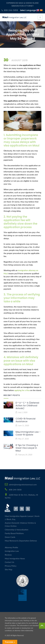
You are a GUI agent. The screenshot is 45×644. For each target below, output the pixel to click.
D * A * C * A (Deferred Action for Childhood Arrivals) (27, 406)
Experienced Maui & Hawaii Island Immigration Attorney (23, 4)
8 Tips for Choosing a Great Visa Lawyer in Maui (27, 448)
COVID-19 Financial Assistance (25, 420)
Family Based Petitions (14, 533)
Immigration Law (12, 551)
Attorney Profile (11, 547)
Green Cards (10, 537)
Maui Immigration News (15, 558)
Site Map (9, 569)
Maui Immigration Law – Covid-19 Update (28, 433)
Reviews (8, 555)
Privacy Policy (11, 566)
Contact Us (9, 562)
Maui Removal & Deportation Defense (21, 541)
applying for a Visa (22, 390)
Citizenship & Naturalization (17, 530)
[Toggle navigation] (40, 17)
